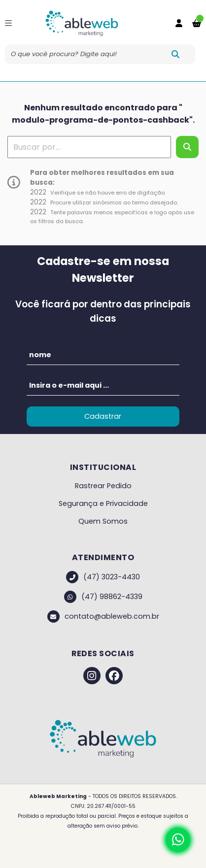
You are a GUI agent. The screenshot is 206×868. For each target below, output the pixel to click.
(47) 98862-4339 (103, 597)
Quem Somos (103, 521)
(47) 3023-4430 (103, 577)
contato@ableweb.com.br (103, 617)
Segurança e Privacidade (103, 503)
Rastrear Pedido (103, 486)
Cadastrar (103, 416)
